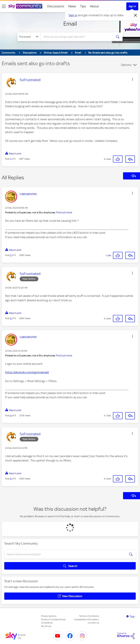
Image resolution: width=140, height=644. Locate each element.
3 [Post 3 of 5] (11, 318)
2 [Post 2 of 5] (11, 255)
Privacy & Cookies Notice (53, 619)
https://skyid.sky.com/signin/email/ (27, 372)
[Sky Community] (25, 6)
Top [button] (132, 616)
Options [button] (126, 65)
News (72, 6)
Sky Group (46, 626)
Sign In (132, 6)
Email (70, 24)
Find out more (64, 212)
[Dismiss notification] (136, 15)
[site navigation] (4, 6)
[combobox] (78, 37)
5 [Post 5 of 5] (11, 479)
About (95, 6)
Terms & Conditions (89, 616)
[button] (132, 79)
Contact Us (93, 623)
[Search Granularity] (29, 37)
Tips (83, 6)
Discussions (56, 6)
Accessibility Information (87, 619)
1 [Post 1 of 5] (11, 159)
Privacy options (49, 616)
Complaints (47, 623)
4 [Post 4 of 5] (11, 416)
